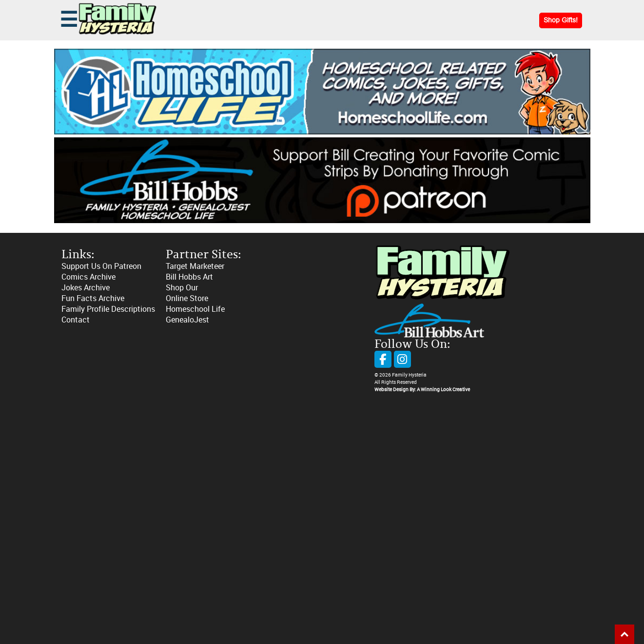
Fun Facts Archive (93, 298)
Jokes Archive (86, 288)
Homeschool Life (195, 309)
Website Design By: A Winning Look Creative (422, 390)
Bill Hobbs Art (189, 277)
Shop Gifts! (561, 20)
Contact (76, 320)
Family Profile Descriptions (108, 309)
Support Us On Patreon (101, 266)
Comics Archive (88, 277)
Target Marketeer (195, 266)
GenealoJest (187, 320)
